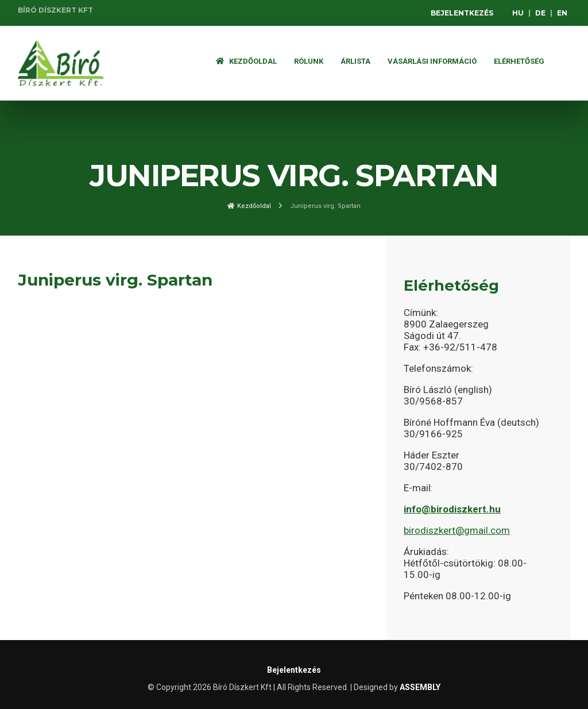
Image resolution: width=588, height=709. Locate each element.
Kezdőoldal (246, 61)
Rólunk (309, 61)
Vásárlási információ (432, 61)
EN (562, 13)
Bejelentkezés (462, 13)
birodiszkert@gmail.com (457, 530)
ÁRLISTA (355, 61)
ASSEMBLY (420, 687)
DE (540, 13)
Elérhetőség (519, 61)
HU (518, 13)
